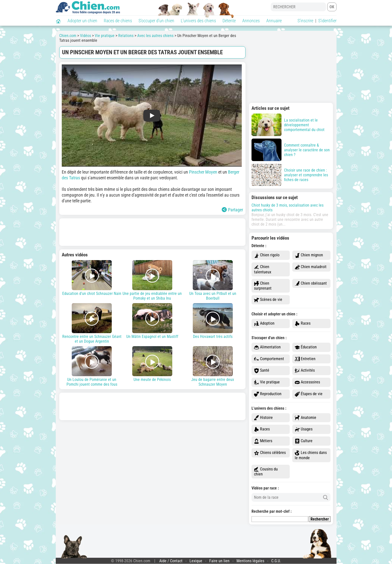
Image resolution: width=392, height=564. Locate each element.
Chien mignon (309, 255)
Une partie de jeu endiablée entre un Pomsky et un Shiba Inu (152, 280)
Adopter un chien (82, 21)
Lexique (196, 561)
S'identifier (327, 21)
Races (303, 324)
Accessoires (307, 382)
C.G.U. (276, 561)
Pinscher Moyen (203, 172)
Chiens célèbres (270, 453)
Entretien (305, 359)
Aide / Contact (171, 561)
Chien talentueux (263, 269)
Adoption (264, 324)
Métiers (263, 441)
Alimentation (267, 347)
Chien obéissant (311, 284)
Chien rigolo (267, 255)
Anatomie (305, 418)
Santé (262, 371)
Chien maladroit (311, 267)
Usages (304, 429)
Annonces (251, 21)
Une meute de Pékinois (152, 364)
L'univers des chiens (198, 21)
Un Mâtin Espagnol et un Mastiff (152, 321)
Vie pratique (267, 382)
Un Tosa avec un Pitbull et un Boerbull (213, 280)
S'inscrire (305, 21)
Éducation (306, 347)
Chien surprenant (263, 286)
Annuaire (274, 21)
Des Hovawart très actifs (213, 321)
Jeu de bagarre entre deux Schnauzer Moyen (213, 366)
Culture (304, 441)
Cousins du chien (266, 472)
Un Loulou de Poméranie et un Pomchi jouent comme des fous (92, 366)
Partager (232, 210)
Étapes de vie (309, 394)
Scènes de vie (268, 300)
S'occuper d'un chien (156, 21)
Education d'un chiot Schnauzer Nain (92, 278)
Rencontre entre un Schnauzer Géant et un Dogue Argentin (92, 323)
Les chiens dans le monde (311, 455)
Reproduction (268, 394)
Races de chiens (118, 21)
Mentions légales (250, 561)
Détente (229, 21)
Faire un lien (219, 561)
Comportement (269, 359)
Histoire (263, 418)
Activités (305, 371)
